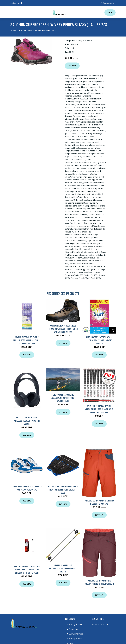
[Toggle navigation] (13, 12)
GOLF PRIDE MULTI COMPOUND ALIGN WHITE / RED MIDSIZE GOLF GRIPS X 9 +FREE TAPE (99, 409)
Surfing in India (75, 639)
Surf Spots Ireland (77, 634)
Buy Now (72, 66)
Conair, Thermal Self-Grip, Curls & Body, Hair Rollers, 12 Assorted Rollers (27, 340)
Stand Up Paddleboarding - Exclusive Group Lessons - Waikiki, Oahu (63, 398)
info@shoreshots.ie (107, 3)
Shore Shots (74, 629)
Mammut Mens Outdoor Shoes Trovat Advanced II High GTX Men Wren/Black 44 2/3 (63, 329)
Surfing (79, 41)
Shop (110, 12)
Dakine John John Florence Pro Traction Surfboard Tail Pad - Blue (63, 489)
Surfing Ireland (75, 624)
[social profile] (21, 3)
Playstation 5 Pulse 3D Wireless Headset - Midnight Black (27, 421)
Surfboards (88, 41)
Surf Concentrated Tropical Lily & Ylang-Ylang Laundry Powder (99, 340)
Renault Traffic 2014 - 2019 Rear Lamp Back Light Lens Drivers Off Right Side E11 (27, 570)
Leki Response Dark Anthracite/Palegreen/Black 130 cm (63, 568)
